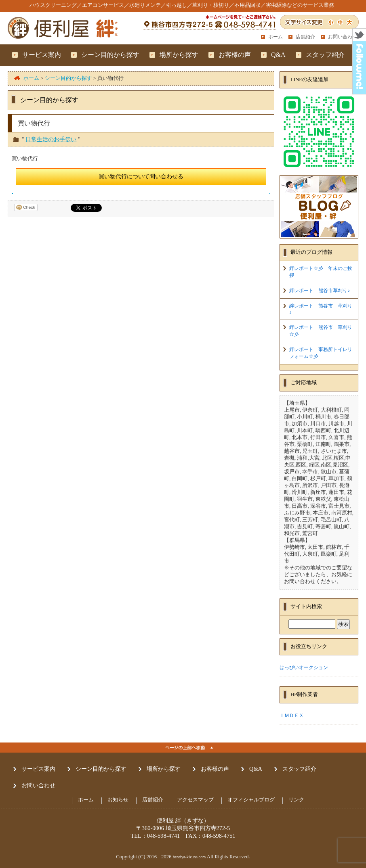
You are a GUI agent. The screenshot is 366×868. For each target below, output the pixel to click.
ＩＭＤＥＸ (292, 715)
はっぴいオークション (304, 667)
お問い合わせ (343, 37)
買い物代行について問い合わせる (141, 176)
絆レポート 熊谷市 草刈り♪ (321, 309)
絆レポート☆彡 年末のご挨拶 (321, 272)
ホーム (276, 37)
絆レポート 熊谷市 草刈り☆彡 (321, 331)
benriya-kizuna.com (189, 857)
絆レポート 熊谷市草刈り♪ (320, 291)
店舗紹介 (305, 37)
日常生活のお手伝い (51, 139)
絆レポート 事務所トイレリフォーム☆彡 (321, 353)
